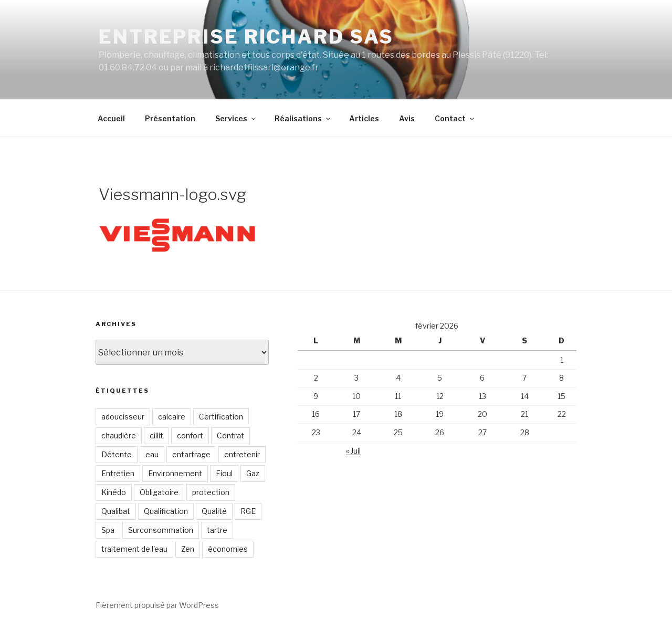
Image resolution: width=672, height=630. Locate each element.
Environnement (175, 473)
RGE (248, 511)
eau (152, 454)
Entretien (118, 473)
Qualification (166, 511)
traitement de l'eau (134, 549)
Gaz (253, 473)
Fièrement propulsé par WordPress (157, 605)
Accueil (111, 118)
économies (228, 549)
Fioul (224, 473)
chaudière (119, 435)
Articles (364, 118)
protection (211, 492)
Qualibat (116, 511)
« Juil (353, 451)
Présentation (170, 118)
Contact (455, 118)
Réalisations (303, 118)
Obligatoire (159, 492)
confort (190, 435)
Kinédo (114, 492)
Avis (407, 118)
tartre (217, 530)
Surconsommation (161, 530)
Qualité (214, 511)
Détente (117, 454)
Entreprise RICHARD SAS (246, 37)
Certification (221, 417)
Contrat (230, 435)
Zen (188, 549)
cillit (156, 435)
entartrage (191, 454)
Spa (108, 530)
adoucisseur (123, 417)
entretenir (242, 454)
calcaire (172, 417)
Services (236, 118)
